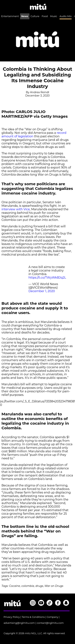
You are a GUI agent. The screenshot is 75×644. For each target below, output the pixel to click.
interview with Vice (16, 209)
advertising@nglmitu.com (19, 623)
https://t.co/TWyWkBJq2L (47, 278)
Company (52, 617)
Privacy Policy (12, 617)
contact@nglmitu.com (50, 623)
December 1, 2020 (42, 291)
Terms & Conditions (33, 617)
